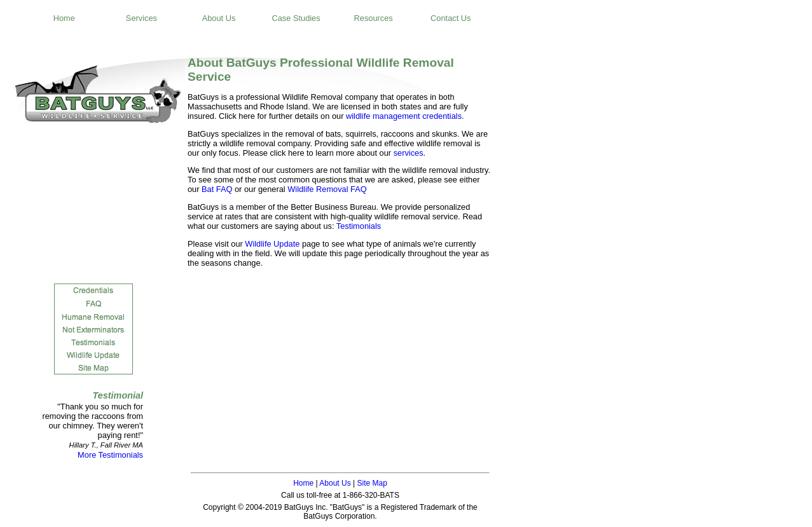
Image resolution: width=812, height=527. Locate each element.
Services (141, 18)
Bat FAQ (217, 189)
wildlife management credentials (404, 116)
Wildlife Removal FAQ (327, 189)
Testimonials (359, 226)
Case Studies (296, 18)
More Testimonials (110, 455)
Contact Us (451, 18)
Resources (374, 18)
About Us (219, 18)
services (409, 153)
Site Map (372, 483)
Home (64, 18)
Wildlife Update (272, 244)
